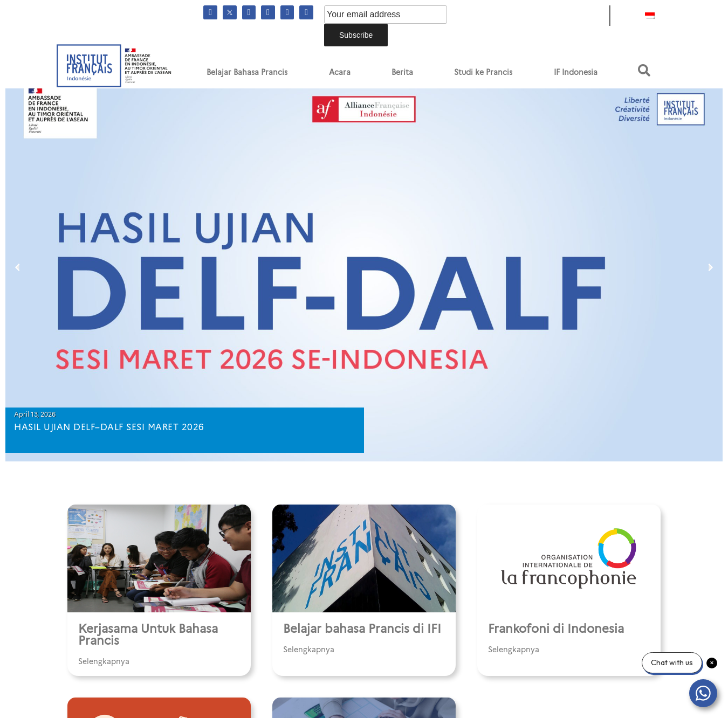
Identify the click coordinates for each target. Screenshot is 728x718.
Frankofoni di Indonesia (556, 629)
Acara (340, 72)
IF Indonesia (576, 72)
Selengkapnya (104, 661)
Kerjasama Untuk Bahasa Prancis (148, 635)
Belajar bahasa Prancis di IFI (362, 629)
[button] (644, 70)
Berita (402, 72)
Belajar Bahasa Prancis (247, 72)
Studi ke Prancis (483, 72)
